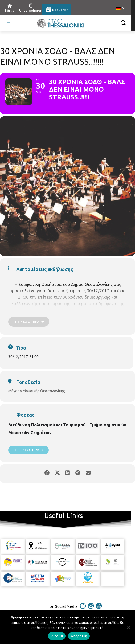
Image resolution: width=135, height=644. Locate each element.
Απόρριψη (79, 636)
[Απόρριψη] (128, 627)
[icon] (83, 609)
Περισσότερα (28, 450)
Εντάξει (57, 636)
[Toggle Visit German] (9, 23)
